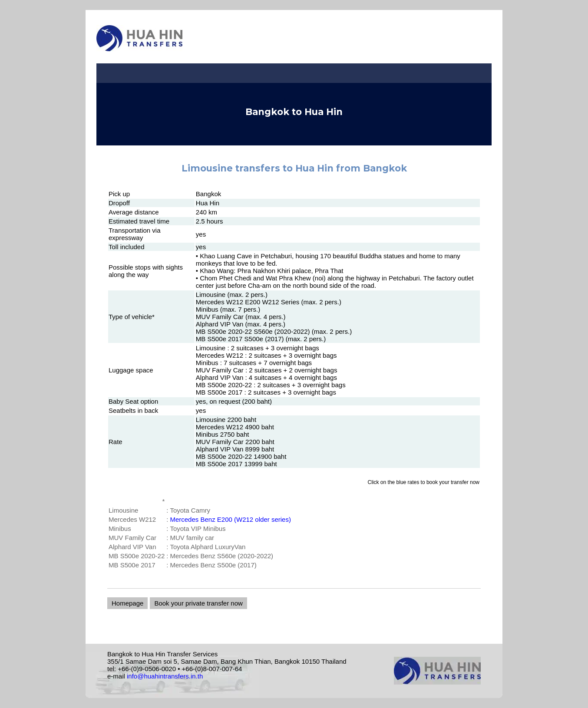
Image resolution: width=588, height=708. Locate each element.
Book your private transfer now (198, 603)
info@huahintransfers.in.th (165, 676)
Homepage (127, 603)
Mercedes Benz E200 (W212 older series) (230, 519)
